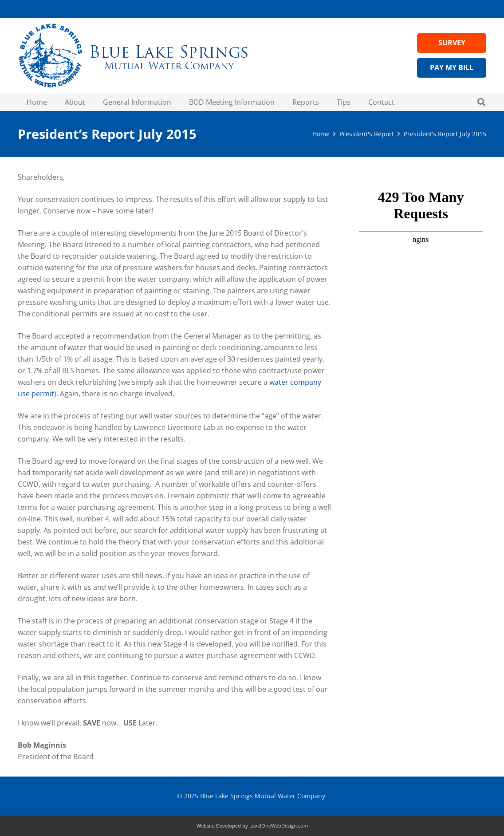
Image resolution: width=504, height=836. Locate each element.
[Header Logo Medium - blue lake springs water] (133, 55)
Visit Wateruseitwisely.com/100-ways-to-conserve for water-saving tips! (421, 219)
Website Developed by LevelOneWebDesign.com (252, 826)
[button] (481, 102)
